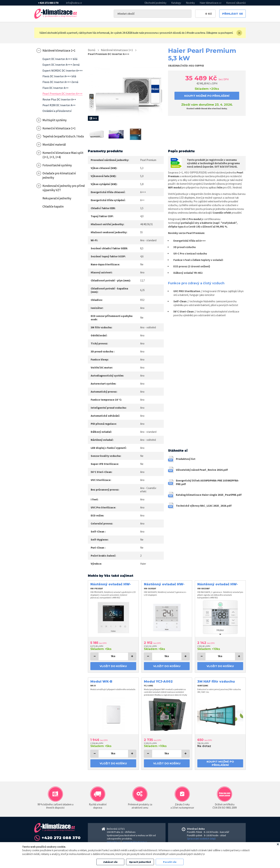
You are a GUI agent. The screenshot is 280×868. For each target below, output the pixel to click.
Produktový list (186, 459)
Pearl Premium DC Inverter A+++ (109, 54)
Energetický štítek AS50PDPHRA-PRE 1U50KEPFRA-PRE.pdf (207, 482)
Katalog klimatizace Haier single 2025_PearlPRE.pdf (209, 495)
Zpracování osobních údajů (201, 839)
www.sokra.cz (113, 842)
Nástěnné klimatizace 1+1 (117, 50)
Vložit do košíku (113, 666)
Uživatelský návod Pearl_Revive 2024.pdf (202, 470)
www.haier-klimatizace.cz (135, 842)
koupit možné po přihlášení (207, 96)
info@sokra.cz (74, 3)
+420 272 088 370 (48, 3)
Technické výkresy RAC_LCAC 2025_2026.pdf (204, 506)
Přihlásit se (232, 14)
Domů (92, 50)
